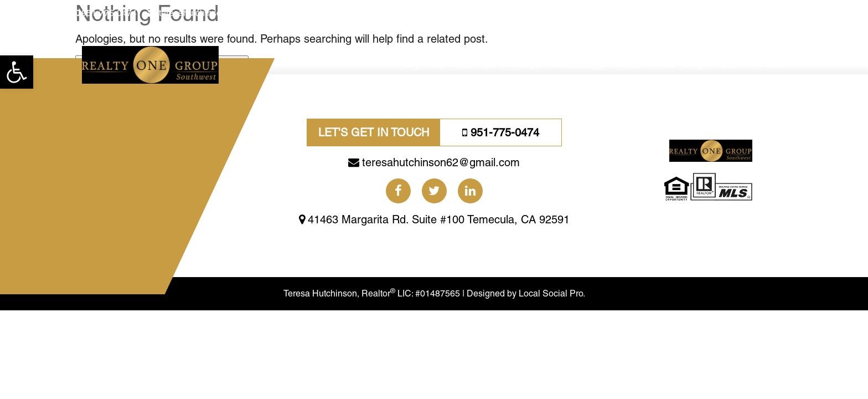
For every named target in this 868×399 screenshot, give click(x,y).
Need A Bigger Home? (596, 65)
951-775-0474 (109, 13)
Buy (412, 65)
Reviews (764, 65)
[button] (17, 72)
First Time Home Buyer (498, 65)
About (727, 65)
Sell (436, 65)
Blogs (695, 65)
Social (662, 65)
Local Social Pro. (581, 326)
